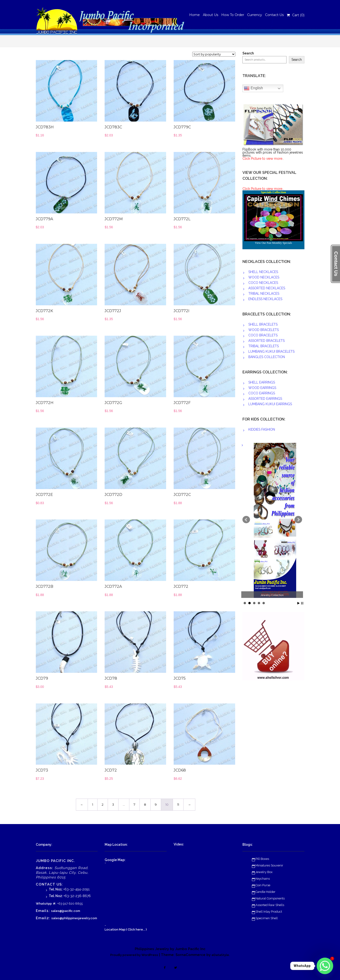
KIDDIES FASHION (262, 429)
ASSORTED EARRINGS (265, 399)
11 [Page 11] (178, 804)
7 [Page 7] (134, 804)
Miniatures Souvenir (269, 865)
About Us (211, 15)
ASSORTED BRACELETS (266, 341)
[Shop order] (214, 54)
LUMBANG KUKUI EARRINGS (270, 404)
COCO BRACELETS (263, 335)
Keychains (263, 879)
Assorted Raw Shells (270, 905)
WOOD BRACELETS (264, 330)
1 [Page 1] (93, 804)
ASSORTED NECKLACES (267, 288)
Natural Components (270, 898)
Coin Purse (263, 885)
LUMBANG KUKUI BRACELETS (271, 351)
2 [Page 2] (103, 804)
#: (55, 904)
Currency (255, 15)
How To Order (233, 15)
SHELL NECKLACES (263, 272)
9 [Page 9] (156, 804)
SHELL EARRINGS (262, 382)
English (253, 88)
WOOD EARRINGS (262, 388)
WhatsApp (44, 904)
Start (299, 603)
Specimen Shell (267, 918)
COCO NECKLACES (263, 283)
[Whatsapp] (325, 966)
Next (298, 520)
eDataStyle (220, 955)
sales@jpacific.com (66, 911)
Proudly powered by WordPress (134, 955)
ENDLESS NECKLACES (265, 299)
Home (195, 15)
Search (248, 53)
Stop (302, 603)
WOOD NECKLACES (264, 277)
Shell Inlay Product (269, 912)
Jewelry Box (264, 872)
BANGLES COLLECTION (267, 357)
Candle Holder (265, 892)
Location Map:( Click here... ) (126, 929)
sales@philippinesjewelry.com (74, 918)
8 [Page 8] (145, 804)
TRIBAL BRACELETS (264, 346)
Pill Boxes (262, 859)
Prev (246, 520)
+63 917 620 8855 (70, 904)
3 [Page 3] (113, 804)
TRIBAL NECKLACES (264, 294)
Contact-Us (274, 15)
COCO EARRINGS (262, 393)
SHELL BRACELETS (263, 324)
